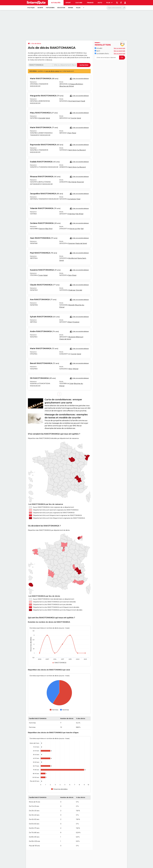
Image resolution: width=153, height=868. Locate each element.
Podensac (72, 290)
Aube (45, 275)
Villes (78, 8)
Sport (68, 3)
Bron (71, 369)
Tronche (73, 118)
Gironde (79, 290)
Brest (70, 322)
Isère (48, 118)
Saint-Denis (73, 150)
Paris (70, 133)
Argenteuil (72, 214)
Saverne (42, 229)
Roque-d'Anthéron (77, 84)
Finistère (76, 322)
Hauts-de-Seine (81, 243)
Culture (79, 3)
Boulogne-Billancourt (76, 337)
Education (61, 8)
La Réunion (81, 150)
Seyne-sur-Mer (75, 229)
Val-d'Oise (80, 214)
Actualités (56, 3)
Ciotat (71, 384)
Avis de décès (36, 44)
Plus (109, 3)
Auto (100, 3)
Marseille (72, 305)
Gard (83, 101)
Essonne (80, 182)
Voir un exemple (119, 48)
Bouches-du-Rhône (67, 86)
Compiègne (72, 199)
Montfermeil (73, 258)
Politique (31, 8)
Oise (78, 199)
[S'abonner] (110, 58)
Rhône (76, 369)
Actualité (98, 48)
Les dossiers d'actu (102, 54)
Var (82, 229)
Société (40, 8)
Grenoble (42, 118)
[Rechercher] (116, 8)
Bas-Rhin (49, 229)
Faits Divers (50, 8)
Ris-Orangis (73, 182)
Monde (71, 8)
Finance (90, 3)
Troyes (40, 275)
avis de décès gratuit (53, 71)
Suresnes (72, 243)
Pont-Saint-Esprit (75, 101)
